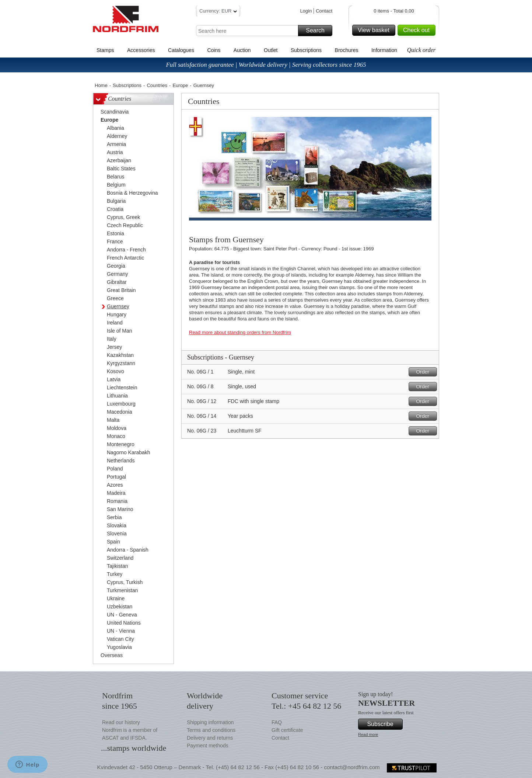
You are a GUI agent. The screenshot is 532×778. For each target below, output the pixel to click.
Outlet (271, 50)
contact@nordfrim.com (352, 767)
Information (384, 50)
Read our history (121, 722)
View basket (375, 30)
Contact (324, 11)
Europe (180, 85)
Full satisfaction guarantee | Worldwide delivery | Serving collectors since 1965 (266, 65)
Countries (157, 85)
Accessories (141, 50)
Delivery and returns (210, 738)
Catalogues (181, 50)
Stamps (105, 50)
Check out (418, 30)
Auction (242, 50)
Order (425, 372)
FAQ (277, 722)
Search (318, 31)
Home (101, 85)
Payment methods (208, 746)
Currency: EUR (218, 12)
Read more (368, 734)
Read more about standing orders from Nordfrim (240, 332)
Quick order (421, 50)
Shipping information (210, 722)
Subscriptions (306, 50)
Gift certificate (287, 730)
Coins (214, 50)
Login (306, 11)
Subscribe (384, 724)
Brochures (347, 50)
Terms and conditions (211, 730)
